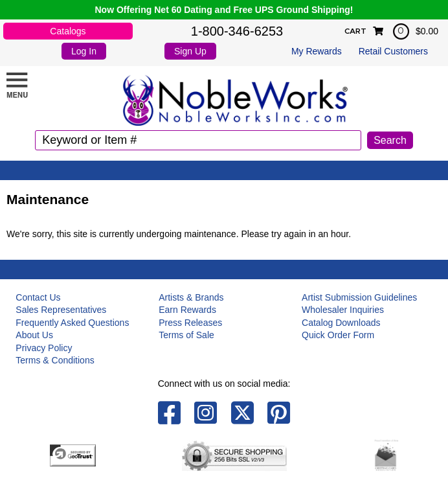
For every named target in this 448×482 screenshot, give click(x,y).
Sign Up (190, 51)
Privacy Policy (44, 348)
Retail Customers (393, 51)
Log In (84, 51)
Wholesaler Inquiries (343, 310)
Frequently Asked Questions (72, 323)
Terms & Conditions (55, 360)
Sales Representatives (61, 310)
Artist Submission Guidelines (359, 297)
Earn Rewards (187, 310)
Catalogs (68, 31)
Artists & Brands (191, 297)
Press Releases (190, 323)
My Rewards (317, 51)
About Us (34, 335)
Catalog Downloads (341, 323)
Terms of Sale (186, 335)
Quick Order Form (338, 335)
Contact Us (38, 297)
